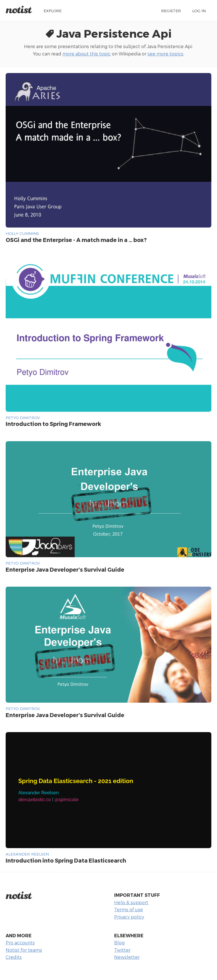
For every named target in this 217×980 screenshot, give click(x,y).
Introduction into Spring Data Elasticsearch (66, 860)
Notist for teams (24, 950)
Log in (199, 11)
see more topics (165, 54)
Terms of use (129, 909)
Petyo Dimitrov (23, 418)
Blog (119, 943)
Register (171, 11)
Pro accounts (20, 943)
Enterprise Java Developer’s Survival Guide (65, 570)
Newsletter (127, 957)
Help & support (131, 902)
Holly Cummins (22, 233)
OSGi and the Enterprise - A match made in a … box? (76, 240)
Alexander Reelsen (27, 854)
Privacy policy (129, 917)
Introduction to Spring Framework (53, 424)
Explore (53, 11)
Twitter (122, 950)
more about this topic (87, 54)
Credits (14, 957)
